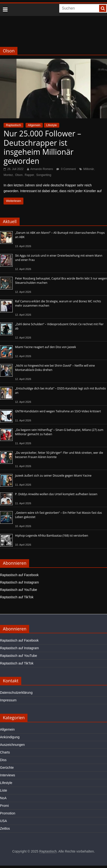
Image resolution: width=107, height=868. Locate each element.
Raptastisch (13, 125)
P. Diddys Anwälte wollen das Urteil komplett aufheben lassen (56, 494)
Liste (4, 790)
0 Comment (66, 169)
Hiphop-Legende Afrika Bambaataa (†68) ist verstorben (52, 536)
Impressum (8, 700)
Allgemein (34, 125)
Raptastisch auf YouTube (19, 590)
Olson (19, 175)
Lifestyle (52, 125)
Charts (5, 752)
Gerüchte (7, 768)
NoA (3, 798)
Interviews (8, 775)
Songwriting (44, 175)
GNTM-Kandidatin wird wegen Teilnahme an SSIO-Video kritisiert (58, 411)
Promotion (8, 813)
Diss (3, 760)
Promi (4, 806)
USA (3, 821)
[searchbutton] (103, 8)
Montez (8, 175)
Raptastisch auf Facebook (19, 575)
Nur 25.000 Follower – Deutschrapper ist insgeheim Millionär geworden (42, 147)
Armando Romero (42, 169)
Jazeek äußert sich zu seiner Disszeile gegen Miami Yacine (53, 476)
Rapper (29, 175)
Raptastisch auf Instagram (19, 582)
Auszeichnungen (12, 745)
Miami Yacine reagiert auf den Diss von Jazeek (45, 347)
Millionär (89, 169)
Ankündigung (10, 737)
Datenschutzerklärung (16, 693)
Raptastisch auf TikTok (17, 597)
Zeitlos (5, 828)
